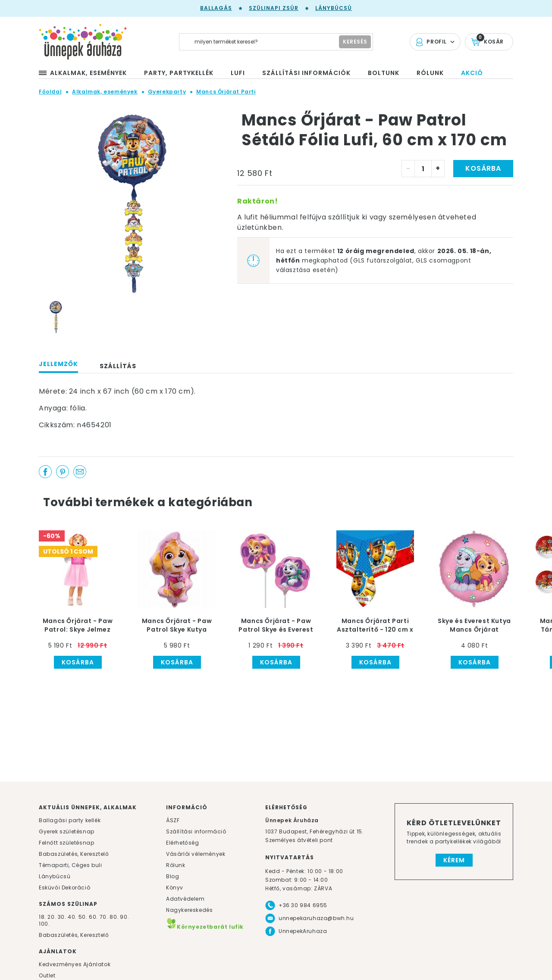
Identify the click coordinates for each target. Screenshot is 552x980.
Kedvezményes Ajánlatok (75, 964)
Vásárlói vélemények (196, 854)
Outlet (47, 975)
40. (72, 917)
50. (84, 917)
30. (62, 917)
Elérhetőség (183, 843)
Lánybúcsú (334, 8)
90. (124, 917)
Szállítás (118, 366)
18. (42, 917)
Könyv (175, 888)
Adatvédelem (185, 899)
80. (115, 917)
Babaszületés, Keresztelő (74, 854)
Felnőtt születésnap (66, 843)
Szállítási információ (196, 831)
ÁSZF (173, 820)
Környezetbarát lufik (205, 927)
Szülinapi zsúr (274, 8)
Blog (172, 876)
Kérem (454, 860)
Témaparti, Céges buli (71, 865)
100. (44, 924)
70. (105, 917)
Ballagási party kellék (70, 820)
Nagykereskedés (189, 910)
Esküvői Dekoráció (64, 888)
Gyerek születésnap (67, 831)
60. (94, 917)
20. (52, 917)
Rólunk (176, 865)
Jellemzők (58, 364)
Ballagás (216, 8)
